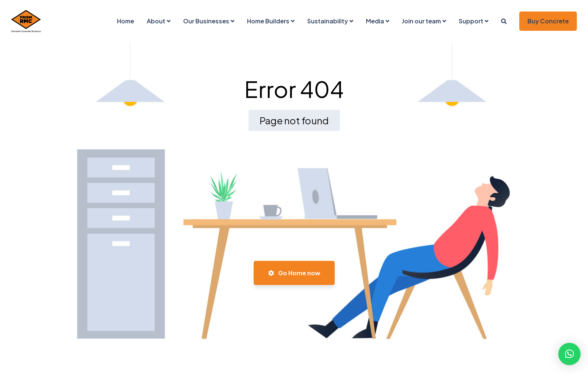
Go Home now (294, 273)
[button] (569, 354)
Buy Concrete (548, 21)
